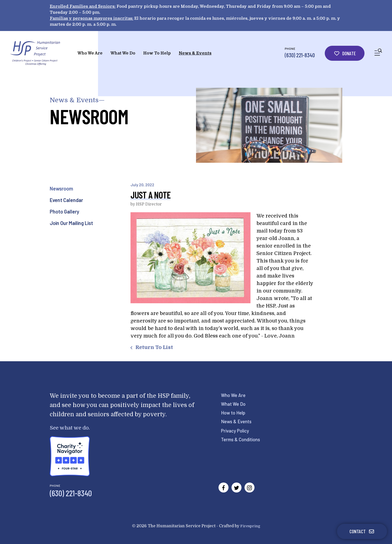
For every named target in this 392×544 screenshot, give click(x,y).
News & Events (195, 53)
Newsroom (61, 188)
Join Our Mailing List (71, 223)
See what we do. (72, 428)
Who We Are (90, 53)
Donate (345, 53)
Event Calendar (66, 200)
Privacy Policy (236, 430)
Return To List (154, 347)
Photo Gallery (64, 211)
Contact (362, 531)
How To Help (157, 53)
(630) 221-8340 (300, 55)
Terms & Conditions (242, 439)
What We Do (123, 53)
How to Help (234, 412)
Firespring (250, 526)
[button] (378, 53)
